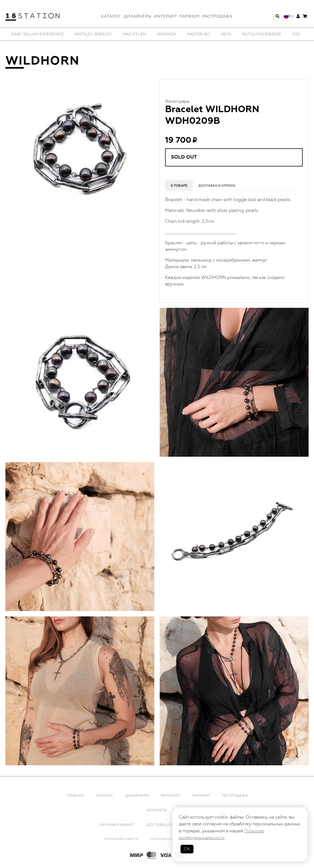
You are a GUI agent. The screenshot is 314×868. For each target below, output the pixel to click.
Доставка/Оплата (166, 825)
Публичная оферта (121, 839)
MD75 (226, 34)
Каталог (111, 16)
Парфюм (190, 16)
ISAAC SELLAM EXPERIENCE (37, 34)
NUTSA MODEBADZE (262, 34)
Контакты (157, 810)
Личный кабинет (117, 825)
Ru (291, 16)
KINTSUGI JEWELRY (93, 34)
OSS (296, 34)
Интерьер (165, 16)
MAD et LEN (134, 34)
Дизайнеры (138, 16)
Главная (75, 796)
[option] (37, 34)
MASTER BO (198, 34)
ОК (187, 849)
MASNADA (166, 34)
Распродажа (217, 16)
